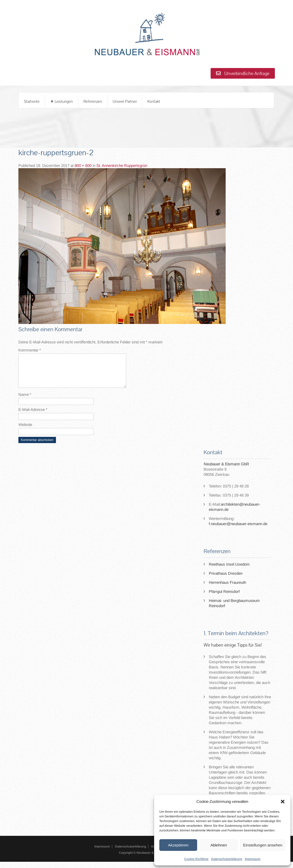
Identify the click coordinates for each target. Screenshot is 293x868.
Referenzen (93, 101)
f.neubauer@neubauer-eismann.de (238, 530)
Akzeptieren (178, 845)
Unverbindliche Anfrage (243, 73)
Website (25, 431)
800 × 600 (83, 165)
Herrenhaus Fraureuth (227, 589)
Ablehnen (219, 845)
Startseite (32, 101)
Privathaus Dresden (226, 579)
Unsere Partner (125, 101)
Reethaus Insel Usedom (229, 570)
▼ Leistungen (62, 101)
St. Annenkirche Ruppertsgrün (122, 165)
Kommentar (30, 350)
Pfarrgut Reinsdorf (224, 598)
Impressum (253, 859)
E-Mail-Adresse (33, 416)
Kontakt (154, 101)
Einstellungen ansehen (263, 845)
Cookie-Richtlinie (196, 859)
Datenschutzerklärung (227, 859)
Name (25, 401)
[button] (283, 802)
